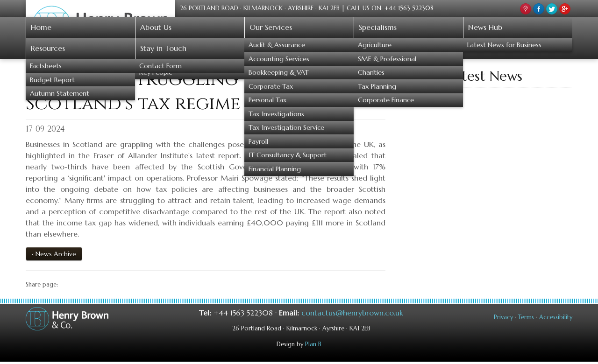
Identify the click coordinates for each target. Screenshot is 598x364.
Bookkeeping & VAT (279, 72)
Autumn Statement (60, 93)
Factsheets (46, 66)
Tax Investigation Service (286, 127)
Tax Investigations (276, 114)
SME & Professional (387, 59)
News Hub (485, 27)
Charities (371, 72)
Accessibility (556, 317)
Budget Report (52, 80)
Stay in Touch (163, 48)
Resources (48, 48)
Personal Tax (268, 100)
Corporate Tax (271, 86)
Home (41, 27)
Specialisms (378, 27)
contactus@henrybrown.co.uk (352, 313)
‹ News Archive (54, 254)
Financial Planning (275, 169)
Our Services (271, 27)
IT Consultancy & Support (288, 155)
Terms (526, 317)
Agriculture (375, 45)
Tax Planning (377, 86)
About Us (156, 27)
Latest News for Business (504, 45)
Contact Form (160, 66)
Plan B (313, 344)
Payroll (258, 141)
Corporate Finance (386, 100)
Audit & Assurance (277, 45)
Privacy (503, 317)
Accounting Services (279, 59)
